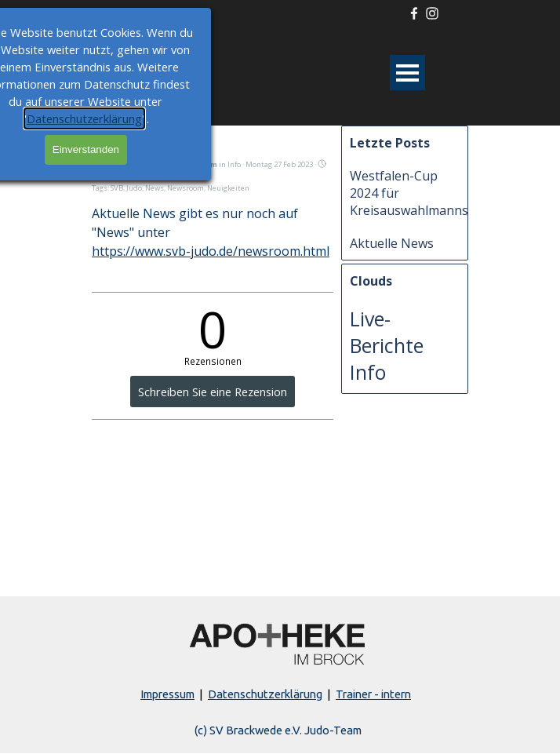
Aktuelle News (392, 243)
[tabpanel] (278, 694)
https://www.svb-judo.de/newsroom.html (211, 251)
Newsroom (185, 188)
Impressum (167, 694)
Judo (134, 188)
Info (368, 372)
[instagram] (432, 13)
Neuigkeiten (228, 188)
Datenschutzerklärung (265, 694)
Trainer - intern (373, 694)
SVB (117, 188)
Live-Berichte (387, 332)
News (155, 188)
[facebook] (414, 13)
